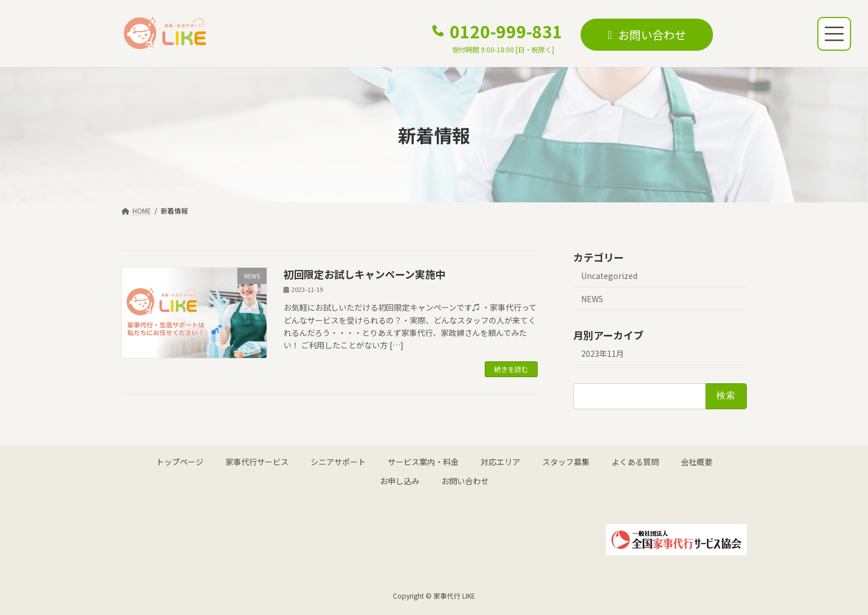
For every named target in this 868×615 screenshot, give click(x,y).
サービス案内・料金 (423, 462)
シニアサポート (338, 462)
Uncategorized (609, 276)
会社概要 (697, 462)
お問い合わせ (465, 481)
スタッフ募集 (566, 462)
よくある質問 (635, 462)
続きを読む (511, 369)
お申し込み (400, 481)
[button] (497, 37)
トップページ (180, 462)
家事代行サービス (257, 462)
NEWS (592, 299)
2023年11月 (603, 353)
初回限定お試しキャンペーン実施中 (364, 274)
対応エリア (501, 462)
